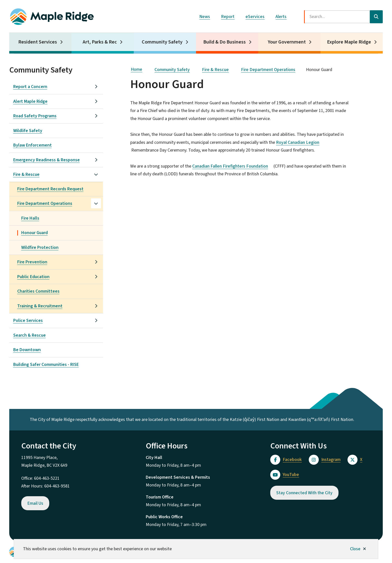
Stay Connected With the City (304, 493)
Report (228, 17)
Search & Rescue (29, 335)
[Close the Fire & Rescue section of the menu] (96, 174)
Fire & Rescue (26, 174)
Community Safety (162, 42)
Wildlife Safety (28, 131)
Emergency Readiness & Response (46, 160)
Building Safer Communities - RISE (46, 365)
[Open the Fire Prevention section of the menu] (96, 262)
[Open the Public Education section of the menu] (96, 277)
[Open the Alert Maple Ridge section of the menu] (96, 101)
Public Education (33, 277)
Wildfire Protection (40, 247)
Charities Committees (38, 291)
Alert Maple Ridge (30, 101)
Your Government (287, 42)
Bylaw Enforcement (32, 145)
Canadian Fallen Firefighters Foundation (232, 166)
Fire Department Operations (45, 203)
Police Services (28, 321)
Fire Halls (30, 218)
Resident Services (38, 42)
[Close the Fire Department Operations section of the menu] (96, 203)
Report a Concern (30, 87)
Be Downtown (27, 350)
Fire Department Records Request (50, 189)
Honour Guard (34, 233)
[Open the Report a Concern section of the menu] (96, 87)
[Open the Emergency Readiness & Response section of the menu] (96, 160)
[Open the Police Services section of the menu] (96, 320)
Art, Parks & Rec (100, 42)
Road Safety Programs (35, 116)
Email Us (35, 503)
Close (355, 549)
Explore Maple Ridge (349, 42)
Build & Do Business (224, 42)
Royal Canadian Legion (300, 142)
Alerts (281, 17)
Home (136, 69)
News (205, 17)
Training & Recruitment (40, 306)
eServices (255, 17)
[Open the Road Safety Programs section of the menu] (96, 116)
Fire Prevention (32, 262)
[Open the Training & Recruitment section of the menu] (96, 306)
